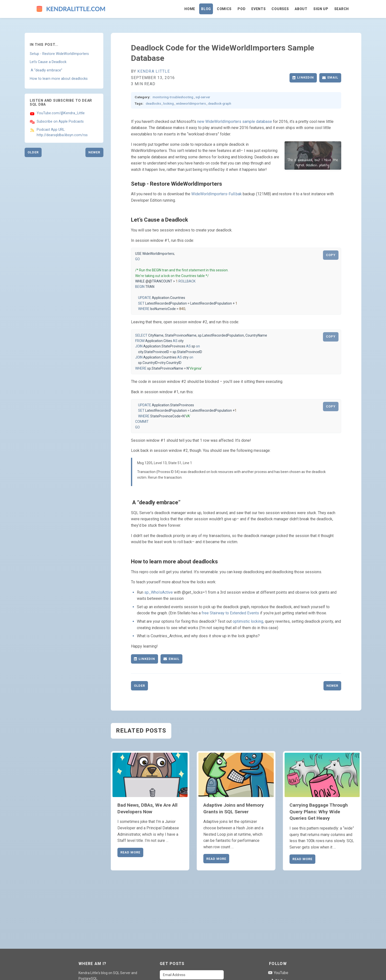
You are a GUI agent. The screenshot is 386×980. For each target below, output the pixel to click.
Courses (280, 9)
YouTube (278, 973)
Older (33, 152)
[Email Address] (192, 975)
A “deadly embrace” (46, 70)
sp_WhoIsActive (159, 592)
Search (342, 9)
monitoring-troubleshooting (173, 97)
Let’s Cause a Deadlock (48, 62)
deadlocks (153, 103)
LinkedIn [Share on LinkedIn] (303, 77)
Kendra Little (154, 71)
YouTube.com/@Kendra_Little (61, 113)
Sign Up (321, 9)
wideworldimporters (191, 103)
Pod (241, 9)
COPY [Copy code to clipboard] (331, 255)
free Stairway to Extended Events (230, 613)
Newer (94, 152)
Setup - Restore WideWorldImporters (59, 54)
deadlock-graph (220, 103)
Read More (130, 852)
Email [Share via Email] (330, 77)
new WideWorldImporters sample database (235, 122)
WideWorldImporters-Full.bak (217, 194)
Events (258, 9)
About (301, 9)
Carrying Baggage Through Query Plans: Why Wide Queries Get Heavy (319, 812)
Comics (224, 9)
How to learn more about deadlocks (59, 79)
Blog (206, 9)
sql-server (203, 97)
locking (169, 103)
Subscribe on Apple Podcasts (60, 122)
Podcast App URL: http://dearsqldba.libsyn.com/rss (62, 132)
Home (190, 9)
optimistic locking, (248, 621)
